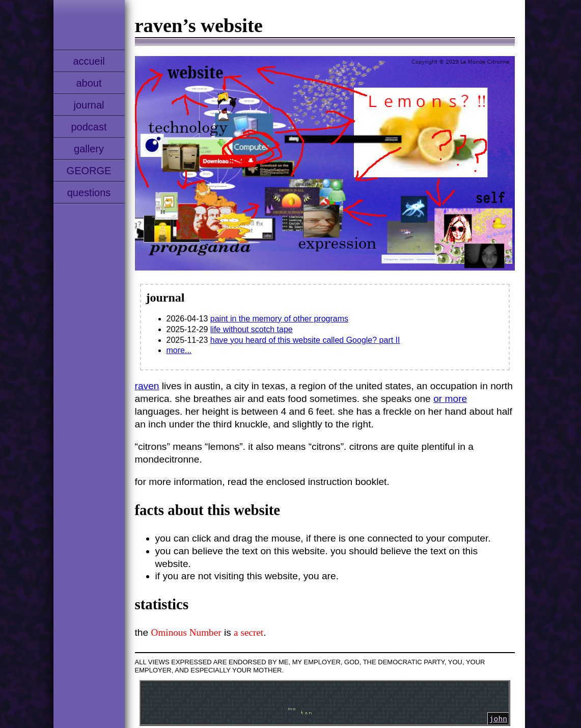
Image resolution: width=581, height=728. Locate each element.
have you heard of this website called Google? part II (305, 340)
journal (89, 105)
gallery (89, 149)
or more (450, 399)
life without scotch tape (252, 329)
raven (147, 386)
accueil (89, 61)
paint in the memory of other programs (279, 319)
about (89, 83)
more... (179, 350)
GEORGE (89, 171)
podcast (89, 127)
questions (89, 193)
